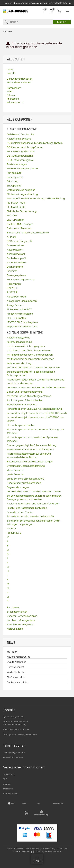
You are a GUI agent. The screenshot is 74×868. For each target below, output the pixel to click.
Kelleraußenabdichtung (19, 342)
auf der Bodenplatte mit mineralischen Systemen (33, 367)
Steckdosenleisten (17, 612)
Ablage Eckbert (15, 305)
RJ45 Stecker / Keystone (20, 624)
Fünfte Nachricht (16, 677)
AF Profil (11, 237)
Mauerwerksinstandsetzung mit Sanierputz (30, 449)
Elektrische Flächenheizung (22, 211)
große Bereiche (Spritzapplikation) (26, 479)
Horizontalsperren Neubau (21, 425)
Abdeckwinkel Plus (17, 262)
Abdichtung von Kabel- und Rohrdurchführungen (33, 504)
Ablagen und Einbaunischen (22, 301)
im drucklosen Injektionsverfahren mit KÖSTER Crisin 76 (37, 413)
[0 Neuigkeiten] (43, 11)
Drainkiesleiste (15, 267)
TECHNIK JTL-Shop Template (48, 851)
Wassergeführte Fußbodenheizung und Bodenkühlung (36, 198)
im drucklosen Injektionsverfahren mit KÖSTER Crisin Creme (35, 419)
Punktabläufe (14, 173)
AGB (5, 779)
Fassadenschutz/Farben (20, 512)
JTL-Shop (29, 851)
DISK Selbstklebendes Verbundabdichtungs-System (35, 143)
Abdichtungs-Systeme (19, 139)
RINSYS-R (12, 292)
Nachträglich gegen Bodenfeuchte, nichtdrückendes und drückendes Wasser (35, 381)
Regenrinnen (14, 284)
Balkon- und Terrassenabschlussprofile (28, 232)
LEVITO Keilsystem (17, 318)
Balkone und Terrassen (19, 228)
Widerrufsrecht (10, 793)
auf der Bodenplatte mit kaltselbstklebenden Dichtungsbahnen (31, 373)
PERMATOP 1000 (16, 203)
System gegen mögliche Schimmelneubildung (31, 445)
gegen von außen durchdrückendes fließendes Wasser (36, 387)
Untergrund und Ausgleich (21, 190)
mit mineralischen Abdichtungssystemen (29, 350)
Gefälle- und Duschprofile (21, 134)
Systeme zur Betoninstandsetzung (26, 466)
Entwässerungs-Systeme (21, 151)
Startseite (7, 31)
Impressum (8, 789)
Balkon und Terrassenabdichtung (25, 392)
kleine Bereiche (15, 470)
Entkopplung (14, 186)
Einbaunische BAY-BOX (19, 309)
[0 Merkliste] (51, 11)
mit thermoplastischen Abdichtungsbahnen (30, 359)
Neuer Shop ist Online (19, 657)
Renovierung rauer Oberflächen (24, 483)
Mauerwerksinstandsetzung (22, 404)
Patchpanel (13, 607)
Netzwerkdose (15, 629)
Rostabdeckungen (17, 164)
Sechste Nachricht (17, 682)
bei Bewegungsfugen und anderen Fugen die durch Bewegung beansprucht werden (34, 497)
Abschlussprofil (15, 250)
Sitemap (7, 784)
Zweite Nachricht (16, 662)
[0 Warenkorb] (59, 11)
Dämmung (12, 181)
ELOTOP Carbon (16, 220)
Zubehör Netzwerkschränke (22, 616)
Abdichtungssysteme (18, 338)
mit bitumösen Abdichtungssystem (26, 346)
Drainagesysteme (16, 275)
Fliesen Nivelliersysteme (20, 314)
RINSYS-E (12, 288)
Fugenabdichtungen (18, 487)
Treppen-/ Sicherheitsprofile (22, 326)
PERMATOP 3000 (16, 207)
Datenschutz (9, 774)
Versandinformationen (13, 757)
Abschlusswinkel (16, 254)
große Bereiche (15, 474)
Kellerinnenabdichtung (19, 363)
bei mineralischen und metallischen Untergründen (34, 491)
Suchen (62, 22)
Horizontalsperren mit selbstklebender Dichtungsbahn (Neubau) (36, 431)
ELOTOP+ (12, 215)
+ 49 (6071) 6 (11, 717)
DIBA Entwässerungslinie (20, 160)
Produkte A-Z (14, 533)
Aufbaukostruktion (17, 297)
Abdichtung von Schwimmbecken (25, 400)
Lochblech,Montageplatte (21, 620)
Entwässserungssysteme (21, 279)
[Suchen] (31, 22)
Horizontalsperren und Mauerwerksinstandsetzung (34, 409)
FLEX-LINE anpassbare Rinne (22, 168)
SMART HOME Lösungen (20, 224)
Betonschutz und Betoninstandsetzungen (30, 461)
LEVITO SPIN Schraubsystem (22, 322)
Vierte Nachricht (16, 672)
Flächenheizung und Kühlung (22, 194)
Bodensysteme (15, 177)
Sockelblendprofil (16, 258)
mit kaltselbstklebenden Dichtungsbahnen (30, 355)
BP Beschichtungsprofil (20, 241)
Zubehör (12, 528)
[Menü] (37, 859)
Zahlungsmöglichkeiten (14, 752)
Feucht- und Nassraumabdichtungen (27, 508)
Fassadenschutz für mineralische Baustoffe (30, 516)
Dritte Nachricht (16, 667)
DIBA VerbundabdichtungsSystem (25, 147)
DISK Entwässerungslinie (20, 156)
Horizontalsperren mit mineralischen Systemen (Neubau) (32, 439)
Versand (63, 849)
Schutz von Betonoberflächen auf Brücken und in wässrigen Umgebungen (34, 522)
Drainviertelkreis (16, 245)
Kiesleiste (12, 271)
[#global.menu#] (68, 11)
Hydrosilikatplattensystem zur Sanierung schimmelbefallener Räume (29, 455)
